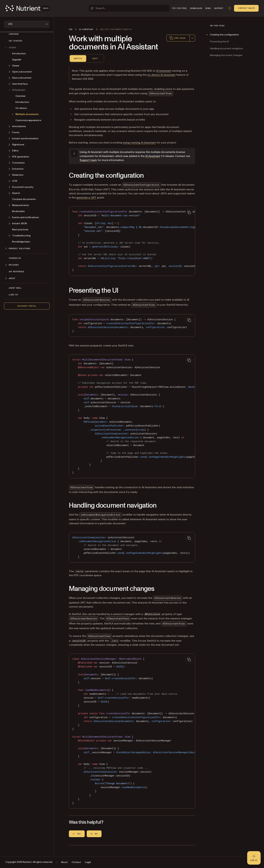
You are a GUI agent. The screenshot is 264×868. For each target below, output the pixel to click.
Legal (88, 862)
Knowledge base (21, 242)
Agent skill (15, 288)
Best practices (20, 230)
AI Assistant (164, 71)
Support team (88, 160)
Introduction (19, 54)
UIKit (95, 58)
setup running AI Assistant (139, 143)
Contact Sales (246, 8)
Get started (15, 41)
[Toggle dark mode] (230, 8)
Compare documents (24, 199)
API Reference (16, 272)
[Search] (129, 8)
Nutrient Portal (27, 306)
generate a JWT (86, 198)
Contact (76, 862)
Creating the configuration (224, 35)
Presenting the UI (219, 42)
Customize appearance (28, 120)
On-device (21, 108)
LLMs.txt (13, 295)
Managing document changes (226, 55)
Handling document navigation (227, 48)
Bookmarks (18, 211)
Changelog (15, 258)
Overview (14, 34)
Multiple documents (27, 114)
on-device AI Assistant (161, 75)
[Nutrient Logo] (28, 8)
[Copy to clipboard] (189, 212)
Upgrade (17, 60)
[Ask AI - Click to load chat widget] (254, 858)
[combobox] (192, 38)
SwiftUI (78, 58)
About (64, 862)
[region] (132, 241)
